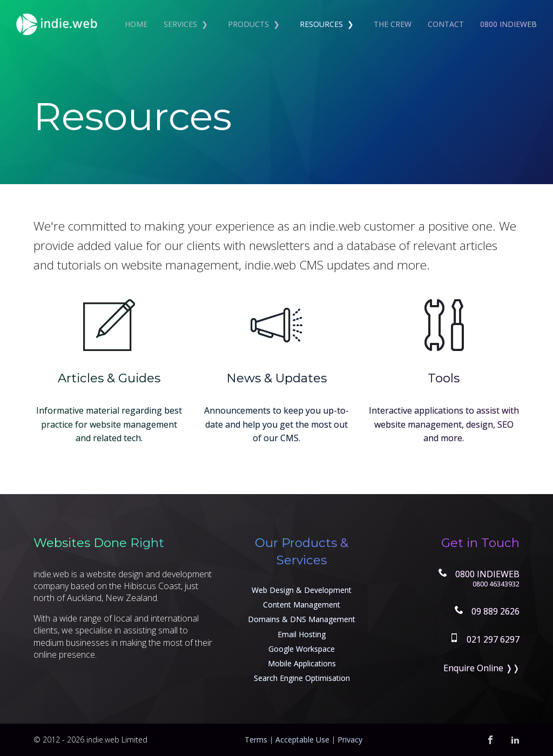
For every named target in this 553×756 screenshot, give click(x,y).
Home (136, 24)
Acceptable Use (302, 740)
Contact (446, 24)
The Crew (393, 24)
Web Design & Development (302, 590)
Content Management (302, 605)
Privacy (350, 740)
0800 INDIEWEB (508, 24)
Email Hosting (302, 634)
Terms (256, 740)
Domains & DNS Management (302, 619)
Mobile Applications (302, 663)
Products (248, 24)
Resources (321, 24)
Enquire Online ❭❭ (481, 668)
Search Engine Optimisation (302, 678)
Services (180, 24)
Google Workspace (302, 649)
